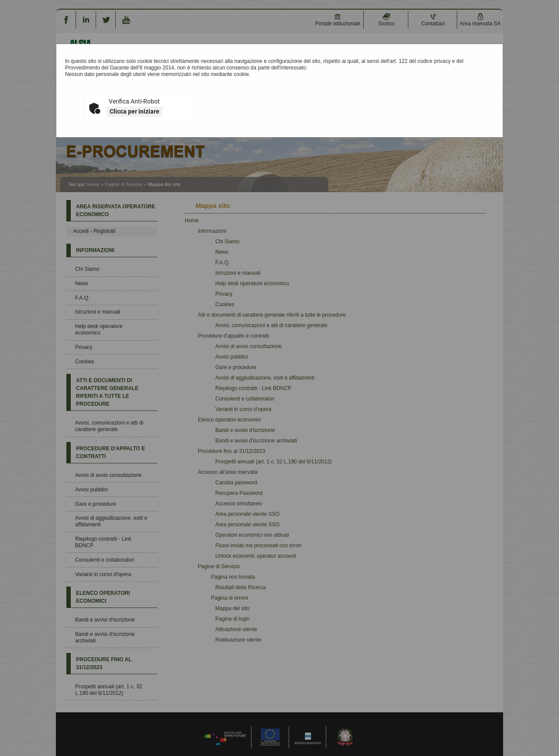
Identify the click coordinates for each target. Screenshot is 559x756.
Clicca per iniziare (135, 111)
